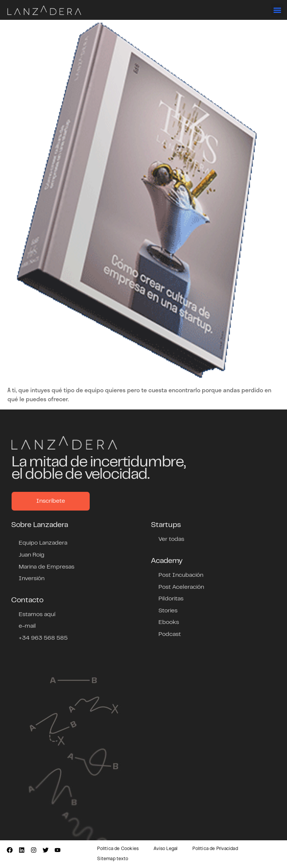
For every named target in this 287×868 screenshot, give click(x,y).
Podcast (170, 634)
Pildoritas (171, 599)
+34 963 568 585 (43, 638)
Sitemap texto (113, 859)
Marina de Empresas (47, 567)
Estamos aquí (37, 615)
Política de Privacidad (215, 849)
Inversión (32, 579)
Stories (168, 611)
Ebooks (169, 622)
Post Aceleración (181, 587)
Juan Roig (32, 555)
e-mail (27, 626)
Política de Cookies (118, 849)
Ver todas (171, 539)
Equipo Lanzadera (43, 543)
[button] (277, 10)
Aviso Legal (166, 849)
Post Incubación (181, 575)
